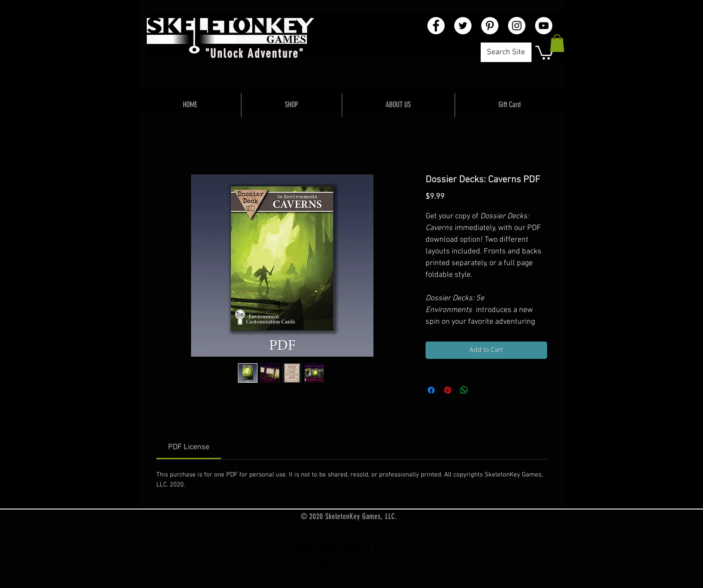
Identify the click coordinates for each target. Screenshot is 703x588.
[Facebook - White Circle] (436, 26)
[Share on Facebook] (431, 390)
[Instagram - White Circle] (517, 26)
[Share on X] (481, 390)
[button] (545, 52)
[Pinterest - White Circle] (490, 26)
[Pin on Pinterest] (448, 390)
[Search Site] (506, 52)
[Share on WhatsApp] (464, 390)
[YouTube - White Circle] (544, 26)
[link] (189, 447)
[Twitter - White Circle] (463, 26)
